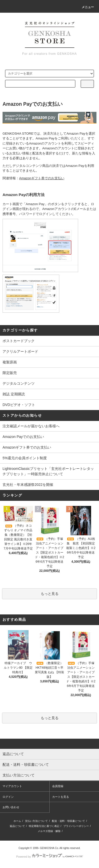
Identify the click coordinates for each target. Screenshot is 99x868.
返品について (17, 826)
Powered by (49, 857)
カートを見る (61, 797)
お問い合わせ (11, 807)
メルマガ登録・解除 (49, 831)
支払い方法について (36, 821)
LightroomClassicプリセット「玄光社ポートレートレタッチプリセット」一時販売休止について (48, 471)
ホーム (17, 821)
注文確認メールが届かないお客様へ (31, 426)
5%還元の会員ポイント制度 (25, 458)
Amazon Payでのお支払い (23, 437)
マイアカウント (12, 786)
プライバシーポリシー (76, 826)
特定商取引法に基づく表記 (44, 826)
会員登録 (58, 786)
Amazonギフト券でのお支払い (27, 447)
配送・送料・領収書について (68, 821)
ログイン (8, 797)
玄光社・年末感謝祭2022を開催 (28, 485)
